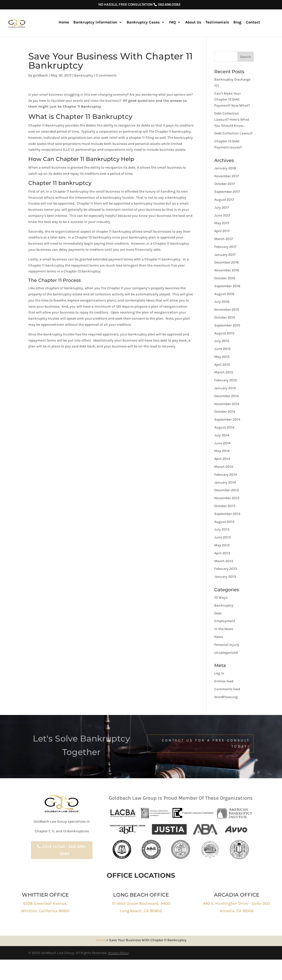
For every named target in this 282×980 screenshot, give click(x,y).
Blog (237, 22)
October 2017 (225, 184)
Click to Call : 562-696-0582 (64, 850)
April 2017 (222, 231)
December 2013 (226, 490)
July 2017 (222, 208)
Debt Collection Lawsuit (233, 133)
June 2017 (222, 215)
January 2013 (225, 577)
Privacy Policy (118, 953)
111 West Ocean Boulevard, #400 (141, 903)
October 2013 (225, 506)
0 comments (106, 75)
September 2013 (227, 514)
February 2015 (226, 380)
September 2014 (227, 419)
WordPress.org (226, 697)
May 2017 (222, 223)
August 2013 (224, 522)
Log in (219, 673)
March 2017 (224, 239)
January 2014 (225, 482)
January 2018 (225, 168)
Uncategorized (226, 653)
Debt (218, 613)
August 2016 (224, 294)
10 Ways (221, 598)
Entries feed (224, 681)
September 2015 (227, 325)
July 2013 (222, 529)
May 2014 (222, 451)
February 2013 (226, 569)
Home (64, 22)
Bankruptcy (84, 75)
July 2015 (222, 341)
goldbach (41, 75)
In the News (224, 629)
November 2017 (227, 176)
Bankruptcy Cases (143, 22)
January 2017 (225, 255)
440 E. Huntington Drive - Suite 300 (237, 903)
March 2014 (224, 467)
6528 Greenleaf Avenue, (45, 903)
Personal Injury (227, 645)
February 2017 (225, 247)
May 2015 (222, 357)
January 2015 (225, 388)
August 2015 (224, 333)
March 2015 (224, 372)
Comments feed (227, 689)
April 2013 (222, 553)
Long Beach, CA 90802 (141, 911)
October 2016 (225, 278)
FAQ (172, 22)
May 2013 (222, 545)
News (219, 637)
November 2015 (227, 310)
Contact (253, 22)
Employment (225, 621)
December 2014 (226, 396)
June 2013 (222, 537)
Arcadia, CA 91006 (237, 911)
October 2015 (225, 317)
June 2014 (222, 443)
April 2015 (222, 365)
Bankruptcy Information (95, 22)
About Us (193, 22)
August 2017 (224, 200)
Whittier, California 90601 (45, 911)
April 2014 (222, 459)
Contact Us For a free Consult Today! (206, 743)
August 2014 (224, 427)
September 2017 (227, 192)
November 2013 (227, 498)
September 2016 (227, 286)
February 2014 (226, 475)
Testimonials (217, 22)
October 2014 (225, 412)
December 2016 (226, 262)
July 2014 (222, 435)
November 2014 (227, 404)
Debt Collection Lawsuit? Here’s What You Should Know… (232, 120)
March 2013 (224, 561)
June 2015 (222, 349)
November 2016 (227, 270)
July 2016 (222, 302)
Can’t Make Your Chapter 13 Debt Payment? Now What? (232, 100)
